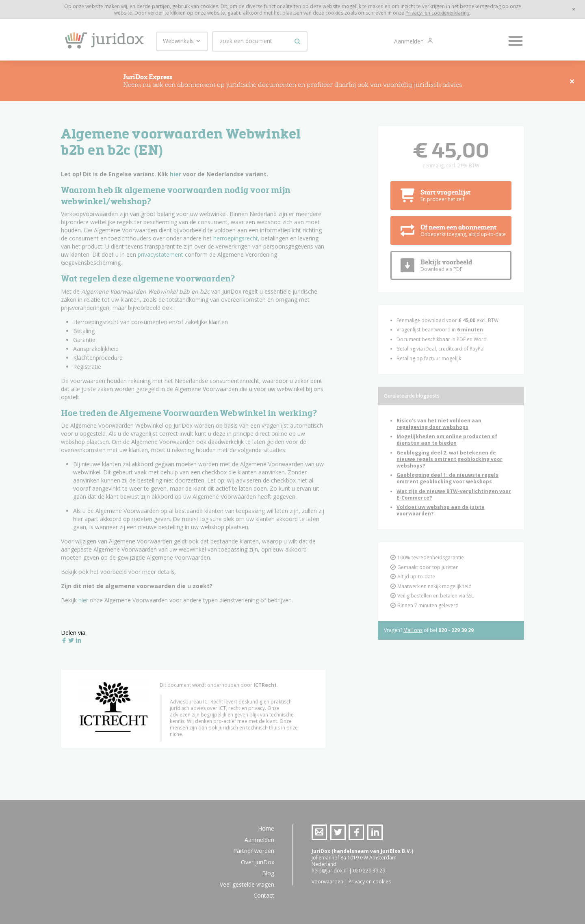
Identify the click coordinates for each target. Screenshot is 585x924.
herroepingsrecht (236, 241)
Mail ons (413, 633)
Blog (268, 873)
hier (175, 177)
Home (266, 828)
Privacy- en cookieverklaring (438, 13)
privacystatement (160, 258)
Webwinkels (182, 41)
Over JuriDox (258, 862)
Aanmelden (410, 41)
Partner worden (254, 851)
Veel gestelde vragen (247, 884)
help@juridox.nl (330, 871)
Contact (264, 895)
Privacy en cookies (370, 882)
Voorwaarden (327, 882)
